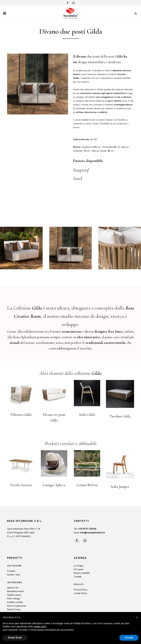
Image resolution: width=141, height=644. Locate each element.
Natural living (14, 609)
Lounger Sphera (54, 485)
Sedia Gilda (87, 415)
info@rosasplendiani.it (93, 533)
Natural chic (13, 588)
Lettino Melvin (87, 485)
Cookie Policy (81, 593)
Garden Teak (13, 575)
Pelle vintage (14, 598)
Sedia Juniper (120, 487)
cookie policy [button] (40, 627)
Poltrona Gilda (21, 415)
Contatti (78, 577)
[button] (137, 617)
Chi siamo (79, 569)
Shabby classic (14, 595)
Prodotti (11, 571)
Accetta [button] (129, 638)
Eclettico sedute (15, 602)
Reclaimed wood (15, 591)
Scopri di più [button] (15, 638)
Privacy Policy (81, 590)
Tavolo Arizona (21, 485)
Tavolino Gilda (120, 417)
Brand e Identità (82, 573)
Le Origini (79, 566)
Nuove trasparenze (17, 606)
